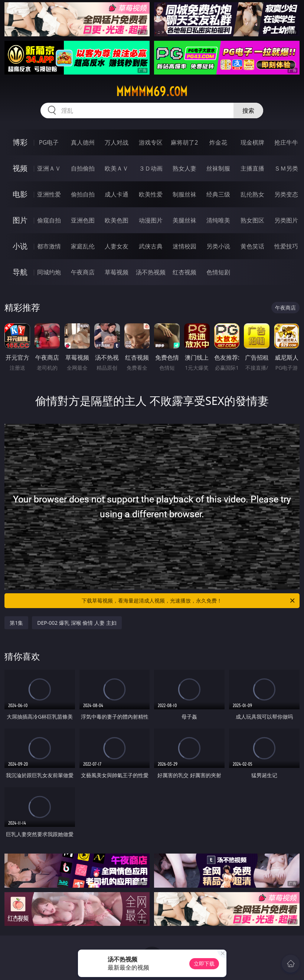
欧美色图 (117, 220)
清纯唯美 (218, 220)
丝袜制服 (218, 168)
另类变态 (286, 194)
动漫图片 (151, 220)
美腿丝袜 (184, 220)
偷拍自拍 (83, 194)
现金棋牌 (252, 142)
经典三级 (218, 194)
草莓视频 (117, 272)
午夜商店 (83, 272)
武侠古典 (151, 246)
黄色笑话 (252, 246)
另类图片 (286, 220)
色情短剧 (218, 272)
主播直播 (252, 168)
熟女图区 (252, 220)
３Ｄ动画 (151, 168)
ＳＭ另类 (286, 168)
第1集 (16, 623)
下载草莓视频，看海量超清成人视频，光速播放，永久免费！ (189, 601)
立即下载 (204, 963)
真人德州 (83, 142)
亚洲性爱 (49, 194)
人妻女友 (117, 246)
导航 (20, 272)
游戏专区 (151, 142)
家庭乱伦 (83, 246)
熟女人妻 (184, 168)
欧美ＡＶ (117, 168)
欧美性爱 (151, 194)
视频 (20, 168)
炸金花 (218, 142)
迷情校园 (184, 246)
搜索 (248, 110)
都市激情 (49, 246)
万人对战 (117, 142)
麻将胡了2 (184, 142)
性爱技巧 (286, 246)
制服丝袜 (184, 194)
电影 (20, 194)
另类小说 (218, 246)
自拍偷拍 (83, 168)
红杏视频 (184, 272)
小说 (20, 246)
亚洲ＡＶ (49, 168)
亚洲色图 (83, 220)
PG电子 (49, 142)
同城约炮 (49, 272)
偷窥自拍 (49, 220)
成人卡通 (117, 194)
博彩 (20, 142)
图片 (20, 220)
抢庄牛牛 (286, 142)
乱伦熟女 (252, 194)
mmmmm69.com (152, 92)
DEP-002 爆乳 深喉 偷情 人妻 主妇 (77, 623)
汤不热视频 (151, 272)
